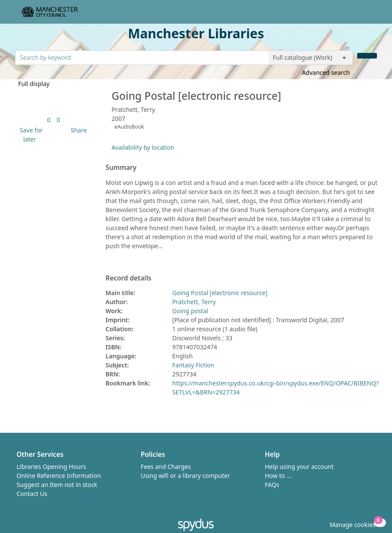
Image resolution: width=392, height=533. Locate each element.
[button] (30, 135)
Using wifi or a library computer (185, 476)
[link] (49, 120)
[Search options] (311, 58)
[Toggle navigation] (372, 15)
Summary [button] (121, 168)
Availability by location (143, 147)
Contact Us (32, 494)
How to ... (278, 476)
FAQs (272, 485)
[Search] (367, 56)
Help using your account (299, 467)
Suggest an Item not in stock (57, 485)
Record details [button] (128, 278)
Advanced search (326, 72)
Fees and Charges (166, 467)
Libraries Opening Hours (51, 467)
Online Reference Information (59, 476)
